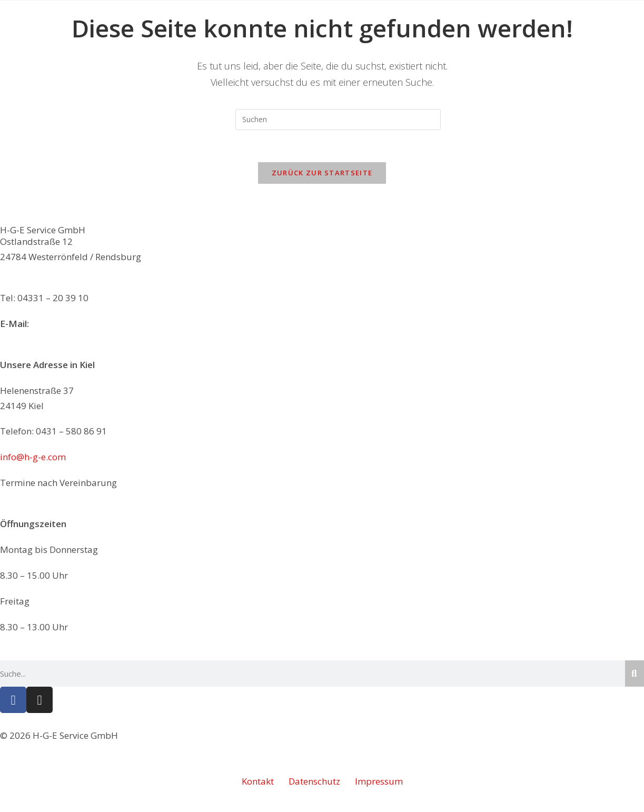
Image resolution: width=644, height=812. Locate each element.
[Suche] (635, 674)
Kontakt (258, 781)
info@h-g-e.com (64, 324)
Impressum (379, 781)
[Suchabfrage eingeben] (338, 120)
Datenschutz (314, 781)
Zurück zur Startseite (322, 173)
